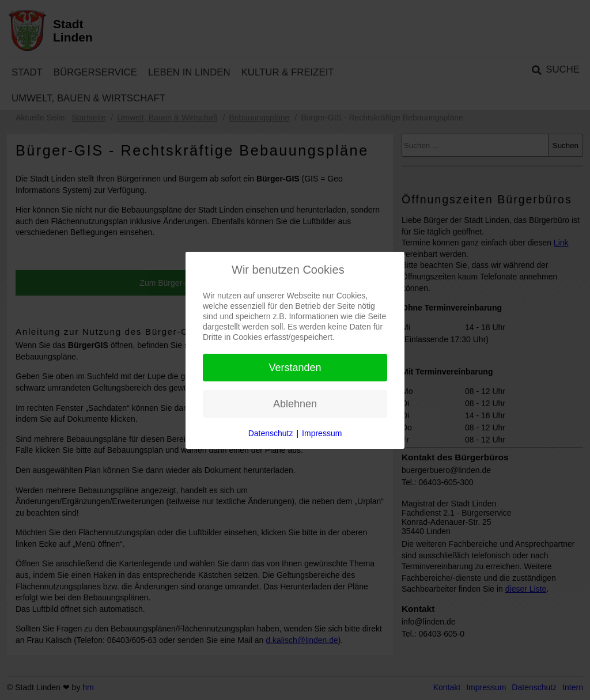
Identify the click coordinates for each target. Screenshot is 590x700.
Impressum (322, 433)
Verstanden (295, 368)
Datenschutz (271, 433)
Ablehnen (295, 404)
